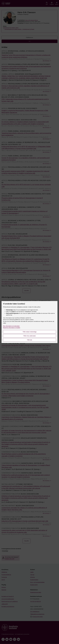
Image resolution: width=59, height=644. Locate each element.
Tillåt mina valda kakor (30, 336)
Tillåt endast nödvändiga (30, 332)
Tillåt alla (29, 340)
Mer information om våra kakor (11, 326)
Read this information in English (12, 328)
